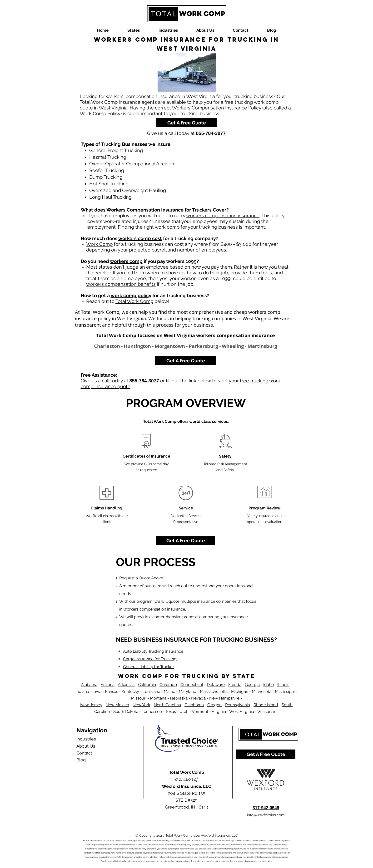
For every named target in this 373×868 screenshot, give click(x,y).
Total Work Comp (134, 301)
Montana (158, 698)
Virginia (219, 711)
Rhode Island (266, 705)
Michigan (240, 691)
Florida (235, 685)
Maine (169, 691)
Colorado (168, 685)
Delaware (216, 685)
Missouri (139, 698)
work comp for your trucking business (196, 227)
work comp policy (131, 296)
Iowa (97, 691)
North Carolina (167, 705)
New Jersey (91, 705)
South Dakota (126, 711)
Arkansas (126, 685)
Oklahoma (194, 705)
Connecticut (192, 685)
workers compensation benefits (121, 284)
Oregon (214, 705)
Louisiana (151, 691)
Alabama (89, 685)
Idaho (269, 685)
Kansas (112, 691)
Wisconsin (267, 711)
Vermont (200, 711)
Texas (171, 711)
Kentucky (130, 691)
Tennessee (152, 711)
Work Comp (99, 244)
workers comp (126, 261)
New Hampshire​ (224, 698)
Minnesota (262, 691)
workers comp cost (140, 238)
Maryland (188, 691)
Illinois (283, 685)
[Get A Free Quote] (187, 123)
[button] (134, 30)
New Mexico (117, 705)
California (147, 685)
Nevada (198, 698)
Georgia (252, 685)
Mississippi (285, 691)
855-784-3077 (144, 381)
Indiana (82, 691)
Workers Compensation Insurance (145, 210)
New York (141, 705)
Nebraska (179, 698)
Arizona (108, 685)
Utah (184, 711)
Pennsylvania (238, 705)
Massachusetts (214, 691)
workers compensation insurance (223, 216)
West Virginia (242, 711)
